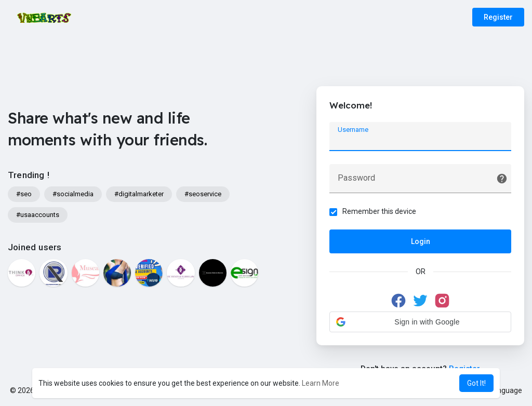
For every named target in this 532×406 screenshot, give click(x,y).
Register (498, 17)
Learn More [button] (321, 383)
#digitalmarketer (139, 194)
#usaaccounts (38, 215)
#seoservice (203, 194)
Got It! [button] (476, 383)
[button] (420, 322)
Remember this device (379, 211)
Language (502, 390)
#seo (24, 194)
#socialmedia (73, 194)
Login (421, 241)
